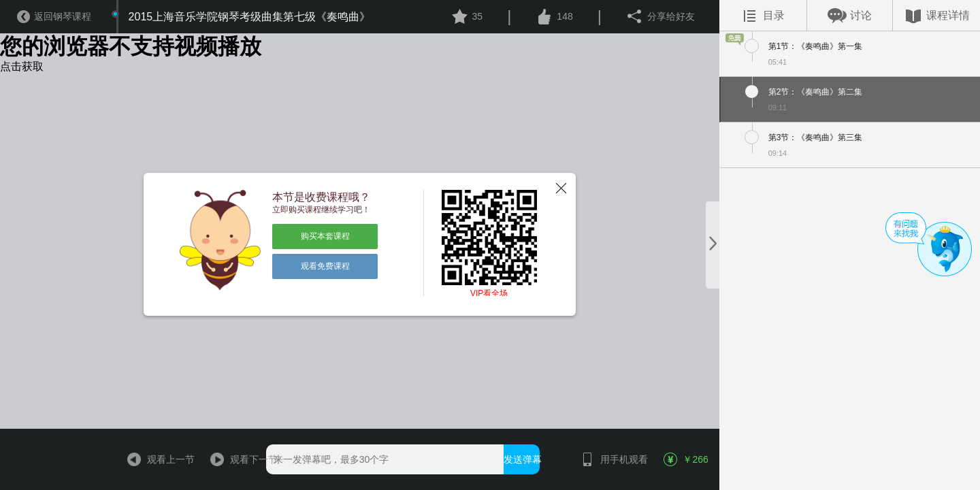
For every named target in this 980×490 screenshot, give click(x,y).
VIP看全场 (489, 293)
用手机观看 (608, 459)
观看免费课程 (325, 266)
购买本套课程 (325, 236)
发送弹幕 (522, 459)
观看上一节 (155, 459)
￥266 (686, 459)
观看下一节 (238, 459)
